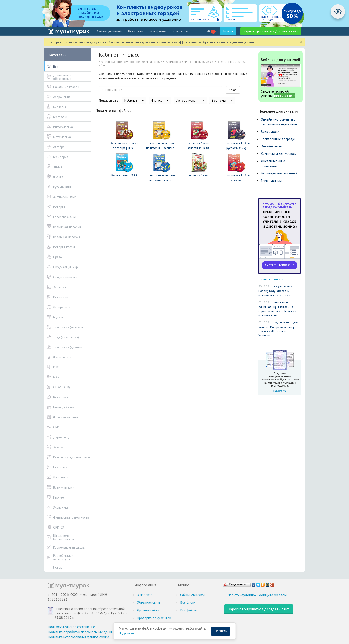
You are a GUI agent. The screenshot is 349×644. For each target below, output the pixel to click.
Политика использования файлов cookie (78, 637)
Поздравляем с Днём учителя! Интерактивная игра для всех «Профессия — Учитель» (279, 329)
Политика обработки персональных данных (81, 632)
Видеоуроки (270, 131)
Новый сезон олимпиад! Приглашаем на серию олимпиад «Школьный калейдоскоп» (277, 309)
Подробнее (126, 633)
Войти (228, 31)
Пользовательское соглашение (71, 627)
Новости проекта (271, 279)
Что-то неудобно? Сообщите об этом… (259, 595)
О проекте (145, 595)
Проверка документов (154, 618)
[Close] (301, 42)
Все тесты (180, 31)
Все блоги (136, 31)
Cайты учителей (109, 31)
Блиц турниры (271, 180)
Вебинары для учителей (279, 173)
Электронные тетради (278, 139)
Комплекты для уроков (278, 153)
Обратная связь (149, 602)
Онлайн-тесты (272, 146)
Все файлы (158, 31)
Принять (221, 631)
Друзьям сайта (148, 610)
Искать (233, 90)
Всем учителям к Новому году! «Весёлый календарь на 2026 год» (275, 291)
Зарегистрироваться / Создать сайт (271, 31)
